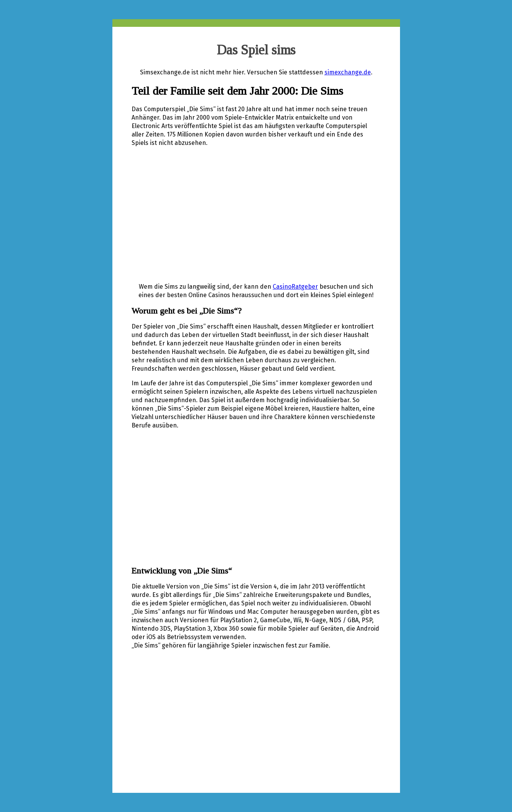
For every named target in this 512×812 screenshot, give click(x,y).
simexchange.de (348, 72)
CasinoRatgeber (295, 287)
